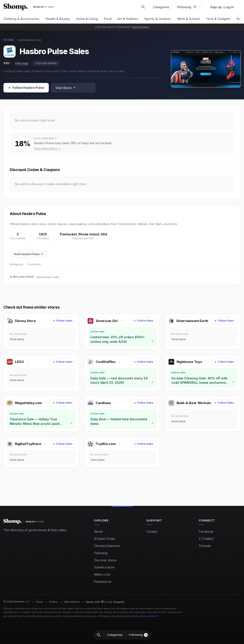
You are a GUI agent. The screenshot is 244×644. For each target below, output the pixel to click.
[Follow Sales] (26, 88)
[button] (189, 7)
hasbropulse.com (30, 40)
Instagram (16, 264)
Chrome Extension (107, 546)
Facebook (34, 264)
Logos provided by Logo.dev (79, 616)
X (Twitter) (206, 539)
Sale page (22, 63)
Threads (205, 546)
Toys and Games (46, 63)
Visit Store (66, 88)
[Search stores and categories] (143, 7)
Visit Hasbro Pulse (28, 254)
